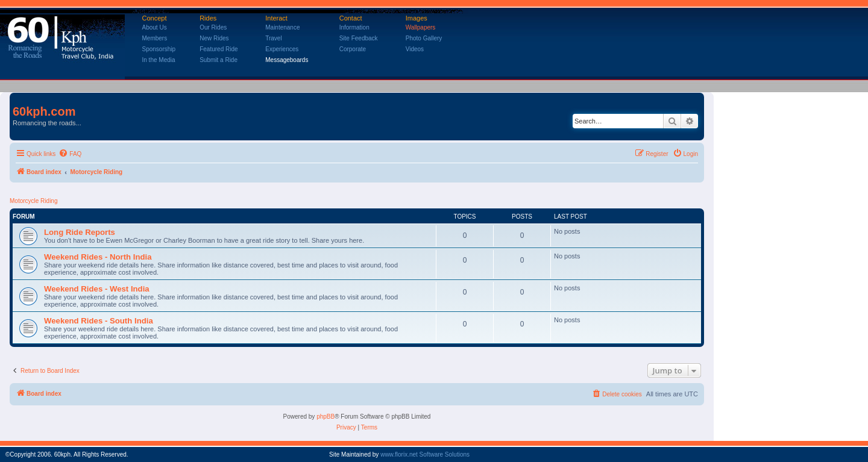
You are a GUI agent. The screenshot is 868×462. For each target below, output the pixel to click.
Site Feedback (359, 38)
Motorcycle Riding (33, 201)
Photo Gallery (424, 38)
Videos (415, 49)
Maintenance (282, 27)
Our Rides (213, 27)
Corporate (353, 49)
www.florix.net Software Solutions (425, 454)
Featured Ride (219, 49)
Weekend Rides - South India (99, 321)
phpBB (325, 417)
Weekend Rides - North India (98, 257)
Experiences (282, 49)
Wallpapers (421, 27)
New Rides (214, 38)
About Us (155, 27)
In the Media (159, 60)
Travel (273, 38)
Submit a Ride (219, 60)
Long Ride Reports (80, 232)
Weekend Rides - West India (97, 289)
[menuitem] (70, 154)
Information (354, 27)
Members (155, 38)
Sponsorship (159, 49)
